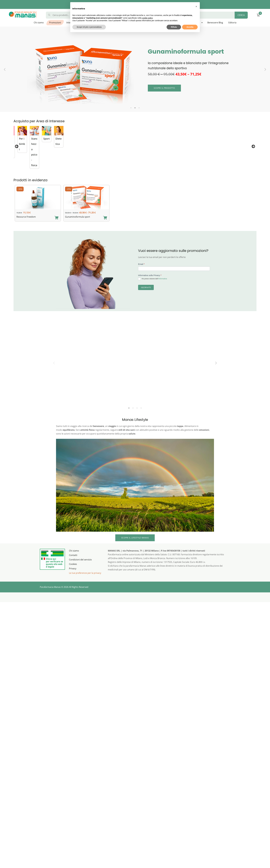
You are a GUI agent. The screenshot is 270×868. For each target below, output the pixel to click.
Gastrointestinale (114, 170)
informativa (163, 283)
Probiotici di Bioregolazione (163, 170)
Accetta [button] (190, 27)
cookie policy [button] (147, 18)
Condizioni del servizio (80, 564)
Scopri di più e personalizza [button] (89, 27)
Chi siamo (39, 23)
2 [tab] (135, 108)
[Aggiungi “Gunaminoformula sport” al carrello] (105, 222)
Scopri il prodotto (164, 88)
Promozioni (55, 23)
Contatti (73, 560)
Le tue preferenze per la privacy (85, 577)
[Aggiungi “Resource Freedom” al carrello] (56, 222)
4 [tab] (141, 412)
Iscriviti (146, 292)
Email (141, 269)
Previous (5, 69)
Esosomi (65, 170)
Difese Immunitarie (201, 170)
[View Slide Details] (36, 146)
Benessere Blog (215, 23)
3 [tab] (139, 108)
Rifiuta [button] (174, 27)
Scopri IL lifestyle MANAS (135, 542)
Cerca (241, 15)
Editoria (232, 23)
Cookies (73, 568)
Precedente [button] (17, 149)
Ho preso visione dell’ (153, 283)
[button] (196, 6)
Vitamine (22, 170)
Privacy (73, 573)
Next (265, 69)
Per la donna (240, 170)
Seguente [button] (253, 149)
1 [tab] (131, 108)
